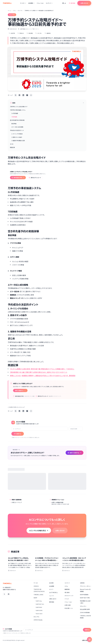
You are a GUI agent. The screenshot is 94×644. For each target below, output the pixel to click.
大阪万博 (12, 33)
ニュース (51, 596)
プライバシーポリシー (86, 586)
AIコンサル (20, 11)
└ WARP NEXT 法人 (39, 604)
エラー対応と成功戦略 (17, 127)
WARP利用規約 (84, 595)
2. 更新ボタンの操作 (17, 137)
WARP (35, 598)
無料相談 (72, 3)
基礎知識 (67, 589)
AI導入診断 (68, 605)
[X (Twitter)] (4, 594)
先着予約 (48, 33)
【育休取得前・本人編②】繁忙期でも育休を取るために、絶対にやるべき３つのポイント (39, 372)
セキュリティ (83, 606)
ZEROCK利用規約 (85, 612)
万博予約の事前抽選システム (18, 110)
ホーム (9, 11)
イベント (67, 599)
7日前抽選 (14, 117)
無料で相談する (20, 390)
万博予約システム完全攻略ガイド (19, 107)
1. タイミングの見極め (17, 134)
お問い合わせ (84, 3)
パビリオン (39, 33)
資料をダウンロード (35, 178)
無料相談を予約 (18, 178)
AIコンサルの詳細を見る (39, 530)
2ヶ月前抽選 (15, 113)
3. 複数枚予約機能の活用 (18, 141)
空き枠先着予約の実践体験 (17, 120)
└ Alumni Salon (39, 614)
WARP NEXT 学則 (85, 598)
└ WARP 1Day (38, 601)
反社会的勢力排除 (85, 609)
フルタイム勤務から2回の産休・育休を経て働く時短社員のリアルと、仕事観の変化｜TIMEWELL (42, 369)
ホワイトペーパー (69, 596)
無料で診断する (75, 453)
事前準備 (14, 124)
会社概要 (52, 586)
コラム (14, 11)
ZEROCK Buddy (38, 620)
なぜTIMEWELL (53, 592)
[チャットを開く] (89, 639)
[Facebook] (9, 594)
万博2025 (21, 33)
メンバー (51, 589)
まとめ (12, 144)
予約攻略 (30, 33)
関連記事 (12, 147)
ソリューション (40, 3)
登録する (18, 434)
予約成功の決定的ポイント (17, 130)
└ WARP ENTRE (39, 610)
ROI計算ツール (69, 608)
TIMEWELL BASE (38, 595)
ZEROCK (36, 586)
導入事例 (67, 592)
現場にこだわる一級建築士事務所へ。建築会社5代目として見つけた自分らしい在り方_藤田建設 (43, 376)
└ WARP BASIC (38, 607)
